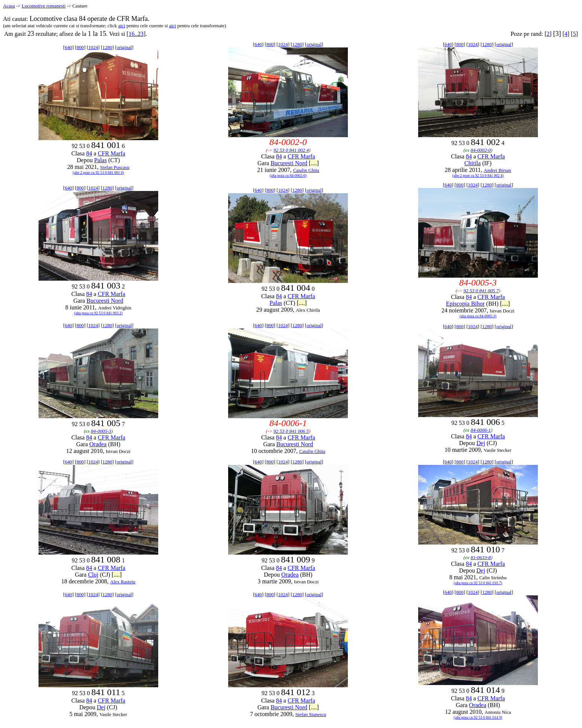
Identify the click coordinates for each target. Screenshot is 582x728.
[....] (314, 163)
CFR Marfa (111, 153)
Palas (101, 160)
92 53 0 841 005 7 (481, 291)
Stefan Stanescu (311, 714)
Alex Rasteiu (123, 582)
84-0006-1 (481, 430)
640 (68, 47)
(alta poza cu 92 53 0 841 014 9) (478, 717)
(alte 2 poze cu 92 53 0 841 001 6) (98, 172)
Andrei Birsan (497, 170)
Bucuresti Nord (289, 163)
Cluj (93, 575)
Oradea (98, 444)
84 (89, 153)
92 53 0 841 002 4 (291, 150)
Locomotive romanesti (44, 6)
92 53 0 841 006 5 (291, 431)
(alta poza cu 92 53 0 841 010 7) (478, 583)
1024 (93, 47)
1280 (107, 47)
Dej (481, 443)
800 (80, 47)
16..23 (136, 34)
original (124, 47)
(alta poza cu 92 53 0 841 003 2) (98, 313)
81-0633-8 (481, 557)
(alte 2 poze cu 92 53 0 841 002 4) (478, 175)
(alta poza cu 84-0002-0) (288, 175)
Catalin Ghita (306, 170)
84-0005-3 (101, 431)
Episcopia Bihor (465, 304)
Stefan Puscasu (115, 167)
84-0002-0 (481, 150)
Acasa (9, 6)
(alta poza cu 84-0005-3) (478, 316)
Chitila (473, 163)
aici (122, 26)
